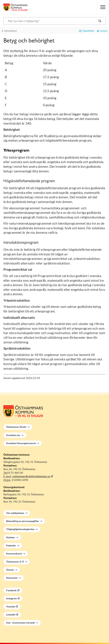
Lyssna (102, 31)
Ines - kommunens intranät (20, 623)
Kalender (11, 545)
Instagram (12, 598)
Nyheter (11, 537)
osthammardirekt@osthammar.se (31, 476)
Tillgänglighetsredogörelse (20, 529)
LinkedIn (11, 615)
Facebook (11, 590)
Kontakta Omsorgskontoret (21, 443)
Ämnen (10, 570)
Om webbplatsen (15, 513)
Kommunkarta (14, 554)
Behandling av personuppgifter (23, 521)
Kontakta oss (13, 435)
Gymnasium (9, 31)
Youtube (11, 606)
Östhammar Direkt (16, 427)
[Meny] (103, 7)
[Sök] (55, 21)
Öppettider (87, 31)
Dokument (12, 578)
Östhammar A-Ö (15, 562)
